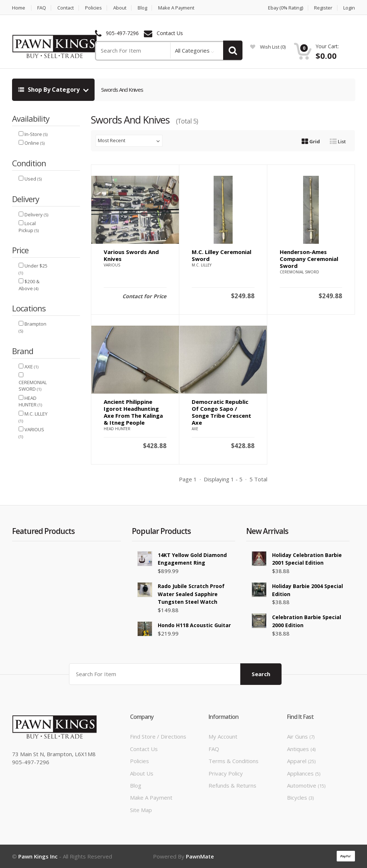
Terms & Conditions (234, 761)
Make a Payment (178, 8)
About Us (142, 773)
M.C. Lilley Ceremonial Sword (221, 255)
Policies (94, 8)
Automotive (306, 785)
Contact (66, 8)
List (338, 141)
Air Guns (301, 736)
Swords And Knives (122, 90)
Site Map (141, 810)
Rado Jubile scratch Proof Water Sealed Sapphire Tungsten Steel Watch (191, 594)
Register (323, 8)
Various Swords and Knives (131, 255)
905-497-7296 (122, 33)
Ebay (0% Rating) (285, 8)
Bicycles (300, 797)
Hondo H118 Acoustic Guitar (194, 625)
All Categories (192, 50)
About (121, 8)
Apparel (301, 761)
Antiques (301, 749)
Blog (143, 8)
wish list (268, 47)
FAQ (42, 8)
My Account (223, 736)
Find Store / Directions (158, 736)
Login (349, 8)
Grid (311, 141)
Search (261, 674)
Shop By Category (50, 90)
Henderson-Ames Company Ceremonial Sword (309, 259)
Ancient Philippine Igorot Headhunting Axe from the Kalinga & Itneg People (133, 412)
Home (19, 8)
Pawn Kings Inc (38, 856)
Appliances (304, 773)
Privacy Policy (226, 773)
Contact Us (170, 33)
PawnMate (200, 856)
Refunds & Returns (232, 785)
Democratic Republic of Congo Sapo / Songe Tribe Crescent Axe (221, 412)
